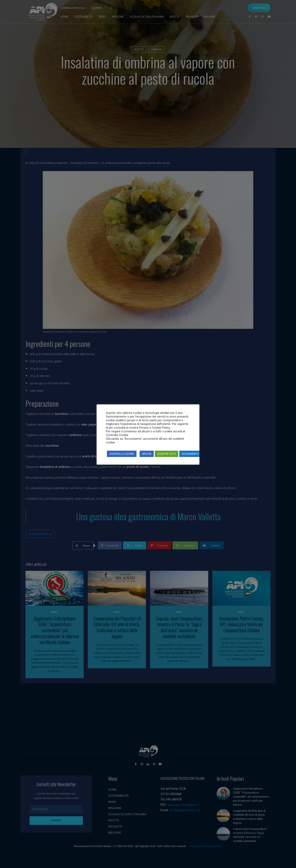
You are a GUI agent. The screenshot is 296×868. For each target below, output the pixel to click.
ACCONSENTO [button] (190, 454)
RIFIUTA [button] (147, 454)
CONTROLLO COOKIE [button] (122, 454)
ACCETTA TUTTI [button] (166, 454)
